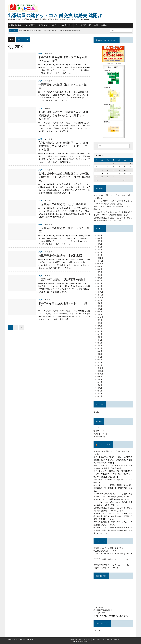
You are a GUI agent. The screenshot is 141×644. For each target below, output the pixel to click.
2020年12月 (98, 258)
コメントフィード (101, 434)
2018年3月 (98, 331)
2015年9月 (98, 377)
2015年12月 (98, 368)
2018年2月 (98, 334)
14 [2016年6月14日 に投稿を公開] (102, 170)
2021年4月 (98, 247)
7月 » (125, 180)
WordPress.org (100, 437)
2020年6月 (98, 275)
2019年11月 (98, 295)
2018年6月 (98, 326)
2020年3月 (98, 284)
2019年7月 (98, 306)
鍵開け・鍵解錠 (100, 25)
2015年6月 (98, 385)
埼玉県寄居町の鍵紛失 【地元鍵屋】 (60, 255)
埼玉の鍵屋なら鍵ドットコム (105, 551)
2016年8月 (98, 346)
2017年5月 (98, 337)
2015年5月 (98, 388)
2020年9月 (98, 267)
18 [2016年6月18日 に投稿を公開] (125, 170)
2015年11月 (98, 371)
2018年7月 (98, 323)
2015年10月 (98, 374)
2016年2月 (98, 363)
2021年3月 (98, 250)
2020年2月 (98, 286)
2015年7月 (98, 382)
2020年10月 (98, 264)
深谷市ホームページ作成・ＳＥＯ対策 (109, 548)
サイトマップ (43, 25)
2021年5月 (98, 244)
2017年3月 (98, 343)
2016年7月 (98, 348)
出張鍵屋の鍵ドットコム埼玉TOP (22, 25)
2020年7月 (98, 272)
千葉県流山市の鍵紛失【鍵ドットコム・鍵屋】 (63, 230)
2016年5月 (98, 354)
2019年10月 (98, 298)
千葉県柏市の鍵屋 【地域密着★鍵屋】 (62, 279)
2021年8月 (98, 238)
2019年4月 (98, 314)
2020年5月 (98, 278)
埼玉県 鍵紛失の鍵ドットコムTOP (80, 640)
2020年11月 (98, 261)
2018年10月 (98, 317)
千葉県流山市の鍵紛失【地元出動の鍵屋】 (63, 204)
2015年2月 (98, 396)
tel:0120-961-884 (114, 64)
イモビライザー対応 (83, 25)
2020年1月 (98, 289)
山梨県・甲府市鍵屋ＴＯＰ (81, 642)
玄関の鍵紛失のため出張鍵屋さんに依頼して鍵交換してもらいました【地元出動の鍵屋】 (64, 177)
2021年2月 (98, 252)
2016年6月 (98, 351)
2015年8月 (98, 379)
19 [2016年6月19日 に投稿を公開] (131, 170)
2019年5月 (98, 312)
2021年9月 (98, 236)
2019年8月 (98, 303)
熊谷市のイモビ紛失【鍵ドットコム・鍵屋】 (62, 305)
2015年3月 (98, 394)
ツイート (97, 631)
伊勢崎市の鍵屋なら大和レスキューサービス (111, 565)
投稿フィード (99, 431)
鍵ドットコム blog (104, 445)
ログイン (97, 428)
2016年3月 (98, 360)
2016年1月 (98, 365)
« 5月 (96, 180)
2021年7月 (98, 241)
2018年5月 (98, 329)
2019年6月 (98, 309)
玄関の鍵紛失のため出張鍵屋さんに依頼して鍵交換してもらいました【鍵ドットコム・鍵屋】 (63, 115)
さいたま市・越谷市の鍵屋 (111, 640)
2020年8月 (98, 269)
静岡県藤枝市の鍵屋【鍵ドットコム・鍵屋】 (62, 86)
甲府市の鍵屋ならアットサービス (107, 568)
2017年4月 (98, 340)
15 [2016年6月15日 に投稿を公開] (108, 170)
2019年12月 (98, 292)
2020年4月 (98, 281)
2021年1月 (98, 255)
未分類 (40, 54)
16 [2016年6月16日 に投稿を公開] (114, 170)
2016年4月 (98, 357)
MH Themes (31, 640)
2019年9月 (98, 300)
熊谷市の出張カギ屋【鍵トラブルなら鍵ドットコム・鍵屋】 (64, 59)
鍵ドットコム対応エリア (61, 25)
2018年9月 (98, 320)
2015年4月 (98, 391)
